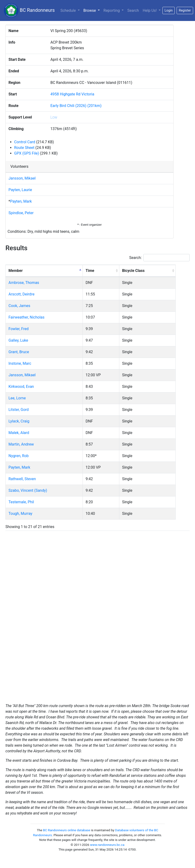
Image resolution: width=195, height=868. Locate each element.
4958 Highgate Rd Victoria (72, 94)
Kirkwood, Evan (21, 387)
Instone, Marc (20, 363)
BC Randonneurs (29, 10)
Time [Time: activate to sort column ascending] (90, 271)
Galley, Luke (18, 340)
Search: (159, 258)
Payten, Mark (21, 201)
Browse (93, 10)
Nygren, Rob (19, 456)
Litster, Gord (19, 410)
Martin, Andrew (21, 444)
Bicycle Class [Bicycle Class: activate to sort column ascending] (133, 271)
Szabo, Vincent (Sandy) (28, 490)
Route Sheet (24, 148)
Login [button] (169, 10)
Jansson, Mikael (22, 178)
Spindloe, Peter (21, 213)
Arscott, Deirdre (21, 294)
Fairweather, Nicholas (27, 317)
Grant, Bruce (19, 352)
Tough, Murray (20, 514)
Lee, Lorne (17, 398)
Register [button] (185, 10)
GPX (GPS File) (27, 153)
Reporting (112, 10)
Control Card (25, 142)
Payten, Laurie (20, 190)
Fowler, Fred (19, 329)
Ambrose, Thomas (24, 283)
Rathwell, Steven (22, 479)
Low (54, 117)
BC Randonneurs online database (66, 830)
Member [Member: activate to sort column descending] (16, 271)
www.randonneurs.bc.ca (107, 845)
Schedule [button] (68, 10)
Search (133, 10)
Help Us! (150, 10)
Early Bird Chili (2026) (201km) (76, 106)
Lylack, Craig (19, 421)
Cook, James (19, 306)
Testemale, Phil (21, 502)
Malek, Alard (19, 433)
